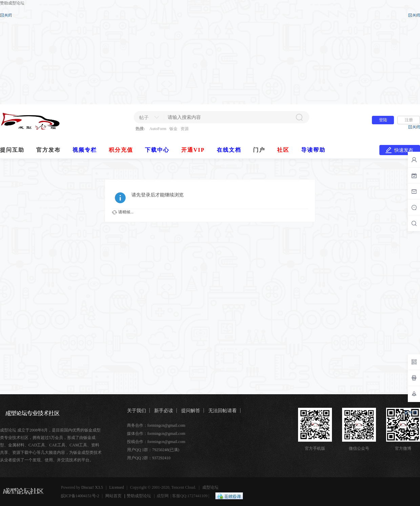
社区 (283, 150)
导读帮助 (313, 150)
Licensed (116, 487)
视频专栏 (85, 150)
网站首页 (113, 496)
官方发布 (48, 150)
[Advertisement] (210, 55)
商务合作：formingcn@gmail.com (156, 425)
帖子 (144, 118)
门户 (259, 150)
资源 (185, 129)
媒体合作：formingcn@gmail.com (156, 434)
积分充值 (121, 150)
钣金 (173, 129)
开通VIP (193, 150)
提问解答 (191, 411)
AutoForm (158, 129)
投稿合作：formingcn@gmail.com (156, 442)
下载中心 (157, 150)
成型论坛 (210, 487)
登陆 (383, 120)
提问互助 (12, 150)
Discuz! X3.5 (92, 487)
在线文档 (229, 150)
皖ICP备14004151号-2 (80, 496)
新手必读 (164, 411)
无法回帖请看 (223, 411)
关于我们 (136, 411)
